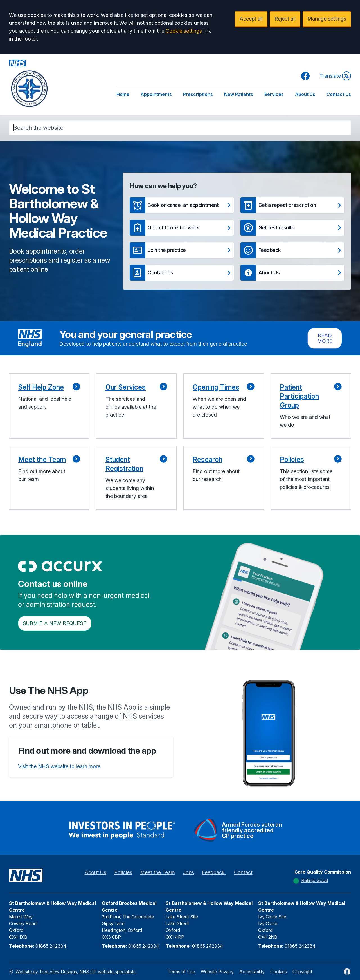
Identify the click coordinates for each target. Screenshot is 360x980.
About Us (305, 94)
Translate (335, 76)
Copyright (302, 972)
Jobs (188, 872)
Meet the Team (157, 872)
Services (274, 94)
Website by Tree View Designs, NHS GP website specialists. (76, 972)
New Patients (239, 94)
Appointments (156, 94)
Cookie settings (184, 31)
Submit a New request (55, 623)
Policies (123, 872)
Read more (325, 338)
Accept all (251, 19)
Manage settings (327, 19)
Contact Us (339, 94)
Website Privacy (217, 972)
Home (123, 94)
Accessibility (252, 972)
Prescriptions (198, 94)
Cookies (279, 972)
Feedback (214, 872)
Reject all (285, 19)
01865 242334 (51, 946)
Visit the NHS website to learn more (59, 766)
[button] (182, 205)
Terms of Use (181, 972)
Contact (243, 872)
